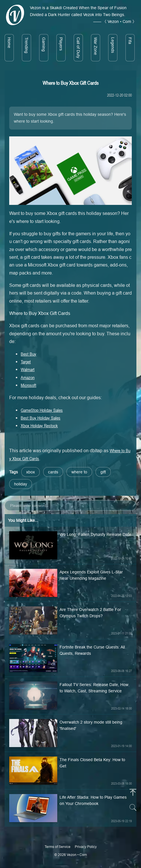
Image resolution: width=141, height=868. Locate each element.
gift (103, 472)
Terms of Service (58, 847)
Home (9, 43)
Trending (26, 45)
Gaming (44, 44)
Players (61, 44)
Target (26, 362)
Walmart (28, 369)
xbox (31, 472)
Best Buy (28, 354)
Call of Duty (78, 48)
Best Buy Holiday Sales (41, 418)
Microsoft (28, 385)
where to (79, 472)
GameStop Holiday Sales (42, 410)
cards (53, 472)
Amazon (28, 377)
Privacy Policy (86, 847)
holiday (21, 484)
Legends (113, 45)
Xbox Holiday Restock (39, 426)
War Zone (96, 46)
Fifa (130, 41)
